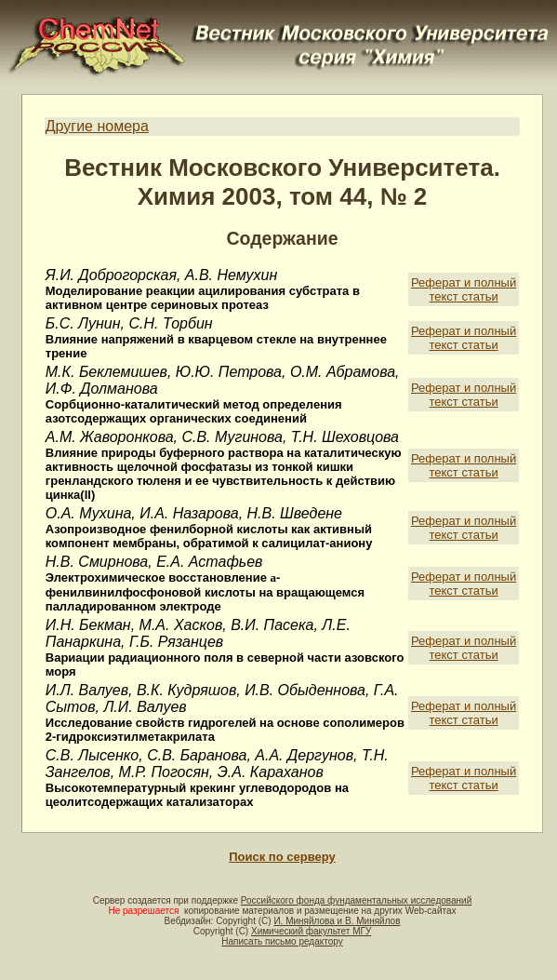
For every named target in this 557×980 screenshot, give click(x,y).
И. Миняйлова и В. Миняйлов (337, 921)
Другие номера (97, 126)
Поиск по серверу (282, 857)
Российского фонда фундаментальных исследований (356, 900)
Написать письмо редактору (282, 941)
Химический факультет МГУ (311, 931)
